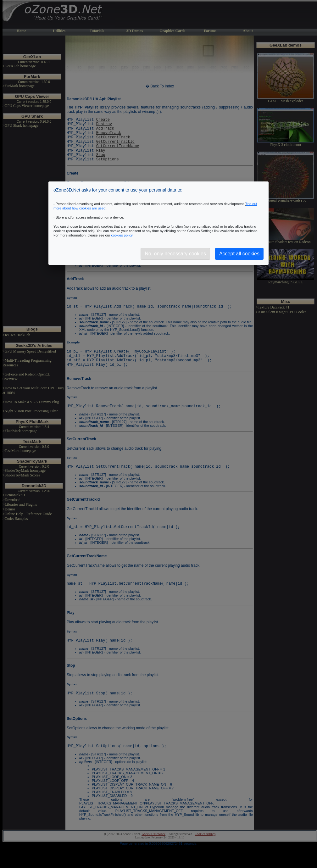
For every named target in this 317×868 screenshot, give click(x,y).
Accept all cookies (239, 254)
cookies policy (122, 235)
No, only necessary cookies (175, 254)
